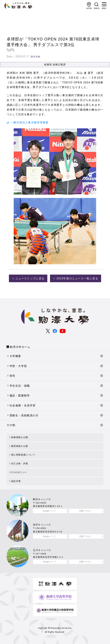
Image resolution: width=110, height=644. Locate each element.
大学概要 (15, 356)
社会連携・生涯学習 (23, 405)
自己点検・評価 (20, 464)
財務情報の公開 (20, 437)
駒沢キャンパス (42, 499)
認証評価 (16, 481)
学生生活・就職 (20, 386)
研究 (12, 376)
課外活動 (35, 57)
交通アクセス (85, 511)
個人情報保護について (23, 455)
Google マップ (49, 511)
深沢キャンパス (42, 525)
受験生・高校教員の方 (24, 415)
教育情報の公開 (20, 446)
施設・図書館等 (20, 396)
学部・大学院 (18, 366)
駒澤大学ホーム (20, 347)
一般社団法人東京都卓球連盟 (30, 122)
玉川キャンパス (42, 550)
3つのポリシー (19, 472)
